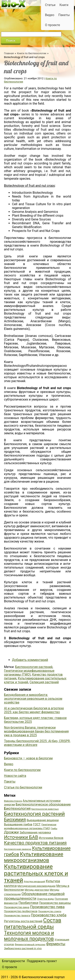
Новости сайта (15, 776)
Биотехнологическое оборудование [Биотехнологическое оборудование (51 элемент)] (43, 804)
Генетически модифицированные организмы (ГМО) (29, 673)
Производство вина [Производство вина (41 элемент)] (17, 907)
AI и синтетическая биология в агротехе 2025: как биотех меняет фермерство (34, 710)
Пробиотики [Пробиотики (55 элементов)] (28, 903)
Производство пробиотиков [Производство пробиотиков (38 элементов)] (21, 911)
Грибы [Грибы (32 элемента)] (54, 829)
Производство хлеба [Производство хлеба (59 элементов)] (49, 915)
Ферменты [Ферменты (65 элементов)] (56, 944)
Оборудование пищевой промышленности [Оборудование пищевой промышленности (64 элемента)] (34, 896)
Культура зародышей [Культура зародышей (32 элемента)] (34, 882)
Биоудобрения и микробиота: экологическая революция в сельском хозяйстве (33, 699)
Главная (9, 53)
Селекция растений (44, 682)
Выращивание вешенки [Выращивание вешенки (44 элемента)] (43, 820)
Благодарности (13, 961)
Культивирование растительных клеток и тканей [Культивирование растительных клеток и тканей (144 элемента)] (36, 873)
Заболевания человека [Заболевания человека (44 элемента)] (35, 833)
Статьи (50, 5)
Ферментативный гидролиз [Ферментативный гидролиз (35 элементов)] (30, 944)
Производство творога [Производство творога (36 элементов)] (17, 916)
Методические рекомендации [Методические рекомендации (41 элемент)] (36, 886)
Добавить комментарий (30, 660)
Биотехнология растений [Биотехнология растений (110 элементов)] (34, 814)
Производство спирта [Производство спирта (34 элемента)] (50, 911)
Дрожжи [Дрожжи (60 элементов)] (11, 832)
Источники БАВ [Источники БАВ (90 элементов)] (21, 837)
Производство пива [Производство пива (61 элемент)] (47, 907)
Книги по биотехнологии (32, 53)
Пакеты (64, 15)
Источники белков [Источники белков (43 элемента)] (51, 838)
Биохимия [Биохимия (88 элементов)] (15, 820)
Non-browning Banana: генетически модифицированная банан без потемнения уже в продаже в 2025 (36, 731)
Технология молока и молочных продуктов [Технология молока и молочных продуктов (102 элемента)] (29, 936)
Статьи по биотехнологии (23, 787)
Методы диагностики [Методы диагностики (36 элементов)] (37, 890)
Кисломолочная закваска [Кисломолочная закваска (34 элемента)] (18, 849)
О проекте (52, 25)
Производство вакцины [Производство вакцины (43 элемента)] (55, 903)
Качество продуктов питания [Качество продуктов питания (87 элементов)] (35, 843)
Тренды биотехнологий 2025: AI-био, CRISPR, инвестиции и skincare (37, 743)
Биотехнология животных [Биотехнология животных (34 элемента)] (45, 809)
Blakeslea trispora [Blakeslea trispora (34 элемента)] (13, 801)
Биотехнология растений (34, 667)
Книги (64, 5)
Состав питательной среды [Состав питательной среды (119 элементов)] (33, 924)
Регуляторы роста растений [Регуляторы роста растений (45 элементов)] (23, 921)
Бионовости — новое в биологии (28, 758)
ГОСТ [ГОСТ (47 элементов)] (37, 824)
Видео (50, 15)
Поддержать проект (42, 961)
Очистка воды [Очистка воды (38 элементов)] (45, 899)
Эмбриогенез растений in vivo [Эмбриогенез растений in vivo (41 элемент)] (23, 948)
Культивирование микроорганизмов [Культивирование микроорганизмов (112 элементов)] (34, 857)
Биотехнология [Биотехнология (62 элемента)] (17, 809)
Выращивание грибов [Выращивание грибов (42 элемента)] (18, 824)
